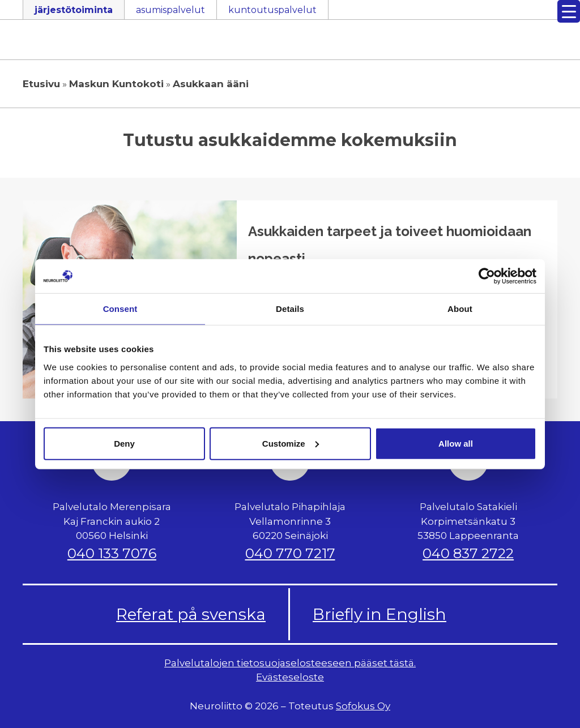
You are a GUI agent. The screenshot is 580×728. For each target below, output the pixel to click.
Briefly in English (379, 614)
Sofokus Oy (363, 706)
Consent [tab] (120, 309)
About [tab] (460, 309)
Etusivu (41, 84)
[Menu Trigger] (569, 11)
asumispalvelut (170, 10)
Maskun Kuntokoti (116, 84)
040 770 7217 (290, 553)
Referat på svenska (191, 614)
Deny (124, 443)
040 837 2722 (468, 553)
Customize (291, 443)
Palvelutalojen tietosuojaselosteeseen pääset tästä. (290, 663)
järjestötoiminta (74, 10)
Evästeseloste (290, 677)
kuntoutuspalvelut (272, 10)
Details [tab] (290, 309)
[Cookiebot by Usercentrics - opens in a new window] (487, 276)
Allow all (456, 443)
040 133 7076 (112, 553)
